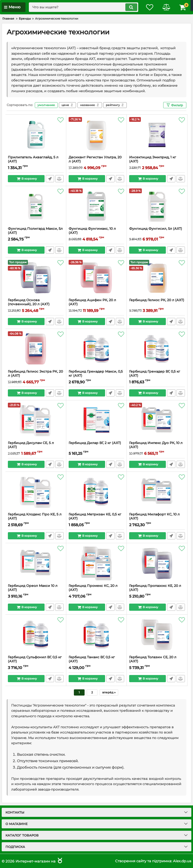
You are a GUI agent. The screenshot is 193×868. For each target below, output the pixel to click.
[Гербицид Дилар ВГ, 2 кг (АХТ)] (96, 421)
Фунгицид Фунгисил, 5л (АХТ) (156, 229)
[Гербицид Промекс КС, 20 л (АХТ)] (96, 563)
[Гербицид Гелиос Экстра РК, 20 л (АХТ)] (36, 349)
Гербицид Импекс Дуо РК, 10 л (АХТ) (156, 445)
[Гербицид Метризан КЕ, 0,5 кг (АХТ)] (96, 492)
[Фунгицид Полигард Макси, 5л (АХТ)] (36, 206)
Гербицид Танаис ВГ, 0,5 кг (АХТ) (92, 659)
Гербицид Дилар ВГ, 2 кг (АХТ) (95, 443)
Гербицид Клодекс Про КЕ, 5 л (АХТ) (35, 516)
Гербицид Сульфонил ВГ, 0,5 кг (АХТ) (35, 659)
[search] (83, 7)
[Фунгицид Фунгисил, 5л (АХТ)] (157, 206)
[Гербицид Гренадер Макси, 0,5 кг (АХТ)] (96, 349)
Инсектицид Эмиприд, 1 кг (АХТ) (153, 159)
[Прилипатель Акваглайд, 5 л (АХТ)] (36, 135)
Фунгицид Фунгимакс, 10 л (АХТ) (92, 231)
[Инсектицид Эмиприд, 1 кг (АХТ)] (157, 135)
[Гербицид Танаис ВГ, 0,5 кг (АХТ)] (96, 635)
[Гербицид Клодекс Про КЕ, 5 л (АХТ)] (36, 492)
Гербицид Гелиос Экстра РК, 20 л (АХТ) (35, 374)
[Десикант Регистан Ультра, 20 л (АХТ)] (96, 135)
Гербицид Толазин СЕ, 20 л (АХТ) (153, 659)
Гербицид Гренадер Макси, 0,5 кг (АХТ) (96, 374)
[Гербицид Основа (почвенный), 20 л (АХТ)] (36, 278)
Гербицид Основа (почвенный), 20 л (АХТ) (29, 302)
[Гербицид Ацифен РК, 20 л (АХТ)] (96, 278)
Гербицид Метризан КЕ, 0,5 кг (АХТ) (95, 516)
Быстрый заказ (50, 179)
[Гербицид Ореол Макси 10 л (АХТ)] (36, 563)
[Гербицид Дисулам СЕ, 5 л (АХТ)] (36, 421)
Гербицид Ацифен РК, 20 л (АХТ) (92, 302)
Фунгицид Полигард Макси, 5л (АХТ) (35, 231)
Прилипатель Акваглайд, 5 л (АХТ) (33, 159)
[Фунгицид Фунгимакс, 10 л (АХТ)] (96, 206)
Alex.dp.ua (182, 861)
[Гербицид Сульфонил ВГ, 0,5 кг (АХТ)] (36, 635)
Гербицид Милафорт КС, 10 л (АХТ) (154, 516)
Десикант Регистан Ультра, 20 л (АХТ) (95, 159)
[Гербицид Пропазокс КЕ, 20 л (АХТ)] (157, 563)
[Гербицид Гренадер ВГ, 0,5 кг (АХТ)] (157, 349)
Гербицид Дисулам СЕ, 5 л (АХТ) (31, 445)
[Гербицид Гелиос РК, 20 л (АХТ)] (157, 278)
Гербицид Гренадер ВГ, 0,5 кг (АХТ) (155, 374)
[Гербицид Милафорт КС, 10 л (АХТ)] (157, 492)
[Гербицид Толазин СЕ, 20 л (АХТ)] (157, 635)
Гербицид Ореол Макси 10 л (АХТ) (33, 588)
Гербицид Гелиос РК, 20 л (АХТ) (157, 300)
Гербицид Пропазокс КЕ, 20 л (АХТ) (155, 588)
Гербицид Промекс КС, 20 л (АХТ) (93, 588)
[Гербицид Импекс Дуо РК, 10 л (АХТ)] (157, 421)
